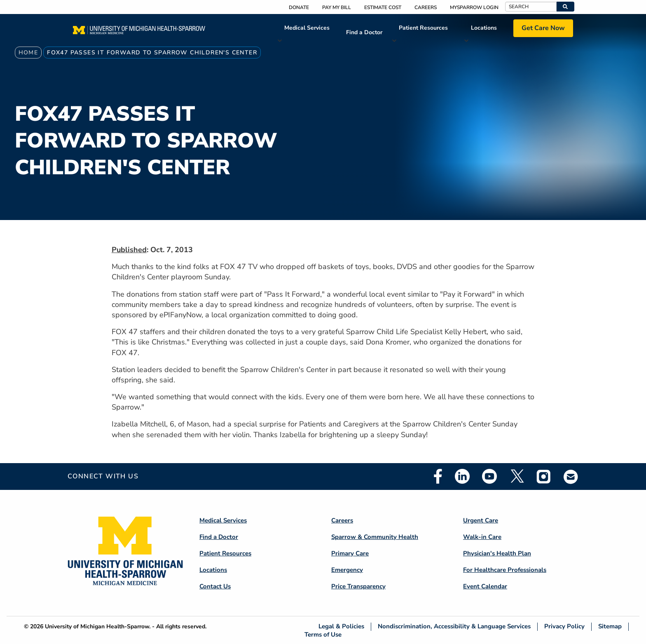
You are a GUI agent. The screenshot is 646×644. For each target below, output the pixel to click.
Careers (426, 7)
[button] (565, 7)
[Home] (139, 33)
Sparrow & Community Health (375, 537)
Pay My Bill (337, 7)
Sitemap (610, 626)
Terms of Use (323, 634)
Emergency (347, 570)
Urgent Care (481, 520)
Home (28, 53)
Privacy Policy (564, 626)
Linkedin (462, 476)
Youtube (489, 476)
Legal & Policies (341, 626)
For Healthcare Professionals (505, 570)
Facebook (438, 476)
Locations (484, 28)
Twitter (517, 476)
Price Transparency (358, 586)
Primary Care (350, 553)
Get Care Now (543, 28)
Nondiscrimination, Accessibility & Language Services (454, 626)
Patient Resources (423, 28)
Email (571, 477)
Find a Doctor (364, 32)
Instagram (544, 476)
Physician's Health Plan (497, 553)
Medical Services (307, 28)
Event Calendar (485, 586)
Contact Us (215, 586)
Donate (299, 7)
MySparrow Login (474, 7)
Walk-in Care (482, 537)
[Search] (531, 7)
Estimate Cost (383, 7)
